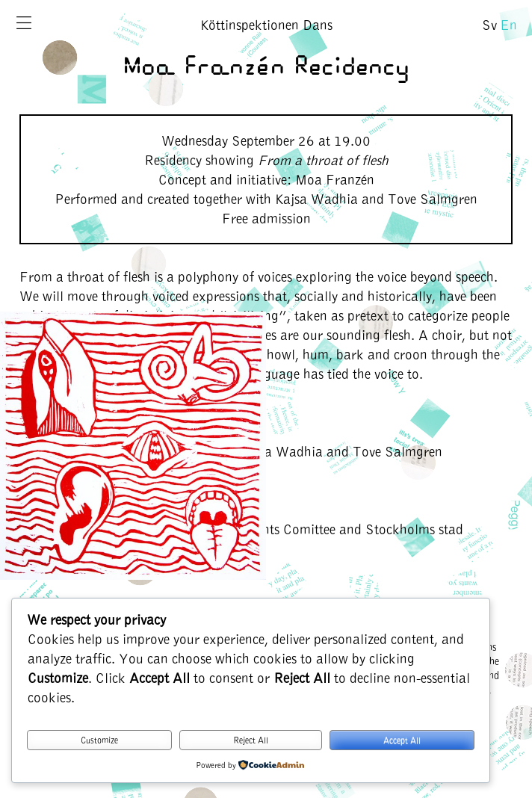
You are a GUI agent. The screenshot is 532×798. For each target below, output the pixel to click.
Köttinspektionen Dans (266, 24)
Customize (99, 740)
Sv (489, 24)
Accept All (402, 740)
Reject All (251, 740)
